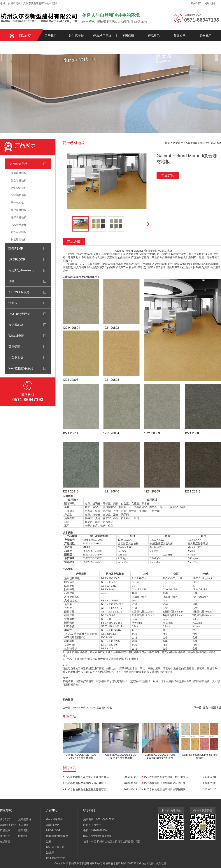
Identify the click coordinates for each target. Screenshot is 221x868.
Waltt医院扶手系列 (21, 368)
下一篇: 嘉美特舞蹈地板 (207, 707)
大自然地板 (16, 357)
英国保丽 (128, 36)
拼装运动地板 (19, 239)
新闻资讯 (180, 36)
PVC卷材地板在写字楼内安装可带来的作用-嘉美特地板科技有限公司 (87, 777)
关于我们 (51, 36)
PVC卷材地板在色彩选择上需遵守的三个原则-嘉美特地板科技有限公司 (87, 789)
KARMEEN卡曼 (19, 292)
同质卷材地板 (19, 173)
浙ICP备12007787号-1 (128, 863)
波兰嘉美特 (76, 36)
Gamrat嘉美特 (18, 164)
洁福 (11, 281)
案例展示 (205, 36)
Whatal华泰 (16, 336)
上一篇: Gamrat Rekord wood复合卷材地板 (87, 707)
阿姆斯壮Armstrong (21, 270)
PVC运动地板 (19, 225)
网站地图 (210, 3)
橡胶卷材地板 (19, 210)
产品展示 (154, 36)
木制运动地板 (19, 232)
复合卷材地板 (19, 180)
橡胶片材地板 (19, 217)
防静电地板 (17, 203)
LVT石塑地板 (18, 188)
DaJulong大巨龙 (19, 314)
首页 (167, 143)
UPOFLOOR (17, 259)
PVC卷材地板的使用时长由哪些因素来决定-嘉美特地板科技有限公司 (166, 789)
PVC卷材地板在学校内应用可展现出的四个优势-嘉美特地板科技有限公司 (87, 783)
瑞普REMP (16, 249)
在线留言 (5, 841)
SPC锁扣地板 (19, 195)
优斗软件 (161, 863)
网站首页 (25, 36)
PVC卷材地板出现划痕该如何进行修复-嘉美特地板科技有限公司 (166, 783)
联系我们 (196, 3)
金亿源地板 (16, 325)
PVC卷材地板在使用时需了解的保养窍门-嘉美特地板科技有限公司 (166, 777)
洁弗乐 (13, 303)
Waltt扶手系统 (102, 36)
